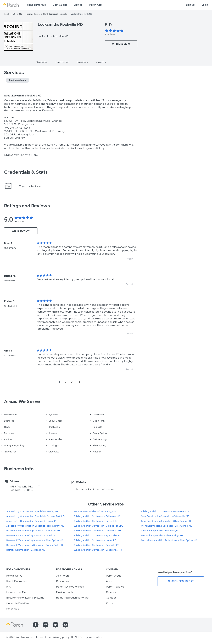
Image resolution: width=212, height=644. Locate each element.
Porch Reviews (115, 587)
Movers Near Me (16, 592)
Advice (78, 5)
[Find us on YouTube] (65, 625)
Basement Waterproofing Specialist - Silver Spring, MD (35, 540)
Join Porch (62, 576)
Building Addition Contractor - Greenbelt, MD (97, 531)
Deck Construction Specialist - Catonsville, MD (165, 516)
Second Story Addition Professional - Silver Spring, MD (169, 540)
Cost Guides (60, 5)
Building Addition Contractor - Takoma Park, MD (165, 511)
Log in (205, 5)
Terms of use (43, 637)
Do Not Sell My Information (87, 637)
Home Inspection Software (72, 598)
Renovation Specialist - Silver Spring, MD (162, 536)
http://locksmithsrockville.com (95, 489)
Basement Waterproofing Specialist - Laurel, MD (31, 536)
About (110, 581)
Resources (63, 581)
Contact (111, 598)
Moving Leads (65, 592)
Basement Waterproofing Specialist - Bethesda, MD (33, 531)
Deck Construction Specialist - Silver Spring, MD (166, 521)
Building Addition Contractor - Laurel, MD (95, 540)
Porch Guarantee (17, 581)
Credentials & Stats (26, 172)
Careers (111, 592)
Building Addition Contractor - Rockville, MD (97, 545)
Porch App (96, 5)
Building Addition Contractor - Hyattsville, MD (97, 536)
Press (109, 603)
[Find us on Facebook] (36, 625)
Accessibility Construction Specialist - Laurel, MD (32, 521)
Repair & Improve (36, 5)
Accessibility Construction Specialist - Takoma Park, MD (35, 526)
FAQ (9, 587)
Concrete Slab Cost (18, 603)
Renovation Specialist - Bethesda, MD (160, 531)
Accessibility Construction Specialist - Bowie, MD (32, 511)
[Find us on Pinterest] (46, 625)
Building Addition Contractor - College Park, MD (99, 526)
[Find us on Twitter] (55, 625)
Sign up (190, 5)
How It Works (14, 576)
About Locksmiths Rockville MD (23, 96)
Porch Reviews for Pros (70, 587)
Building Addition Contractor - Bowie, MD (95, 521)
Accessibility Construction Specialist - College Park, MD (35, 516)
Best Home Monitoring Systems (25, 598)
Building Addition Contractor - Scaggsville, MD (98, 550)
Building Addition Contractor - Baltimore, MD (97, 516)
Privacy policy (61, 637)
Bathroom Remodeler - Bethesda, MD (26, 550)
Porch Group (114, 576)
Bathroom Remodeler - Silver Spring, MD (95, 511)
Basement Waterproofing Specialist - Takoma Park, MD (35, 545)
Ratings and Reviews (27, 206)
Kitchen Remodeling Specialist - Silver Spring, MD (166, 526)
